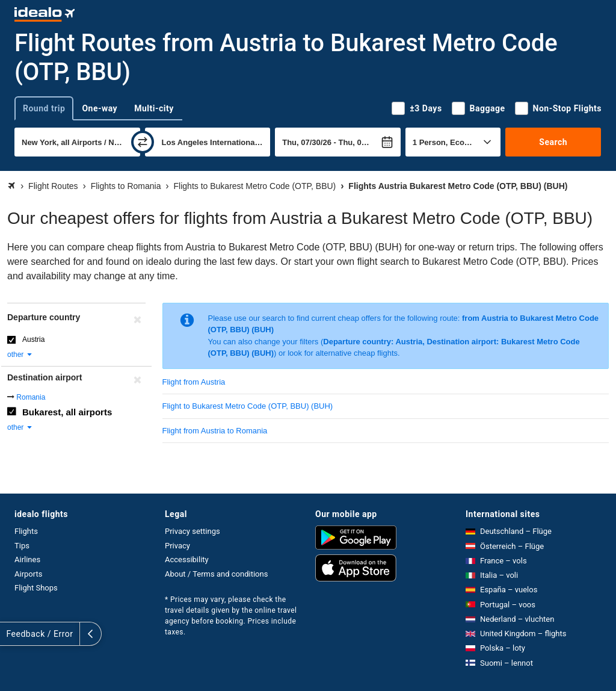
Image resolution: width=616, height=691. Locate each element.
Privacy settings (192, 531)
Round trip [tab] (44, 108)
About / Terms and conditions (216, 574)
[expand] (11, 634)
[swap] (143, 142)
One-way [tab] (100, 108)
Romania (31, 397)
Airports (28, 574)
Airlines (27, 559)
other (20, 355)
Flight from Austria (194, 382)
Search (553, 142)
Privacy (177, 546)
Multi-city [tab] (154, 108)
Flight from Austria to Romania (215, 431)
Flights (26, 531)
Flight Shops (36, 588)
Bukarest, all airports (67, 412)
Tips (22, 546)
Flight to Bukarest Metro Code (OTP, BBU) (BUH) (248, 406)
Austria (33, 339)
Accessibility (187, 559)
